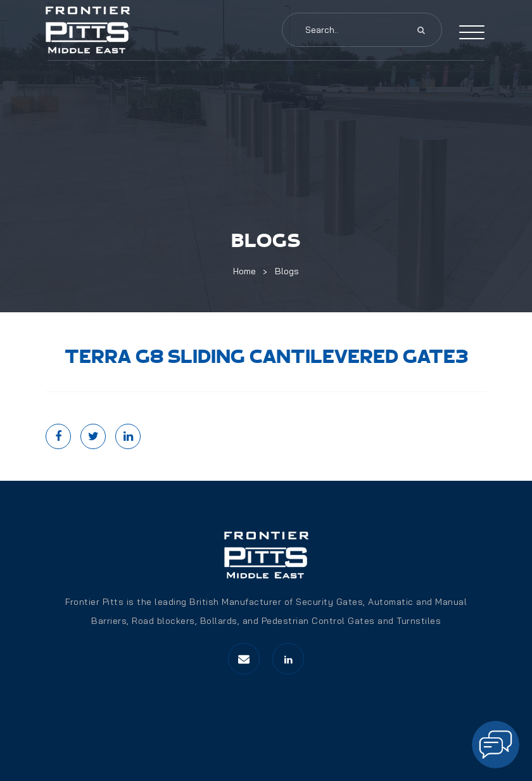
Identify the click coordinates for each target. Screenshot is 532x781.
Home (244, 271)
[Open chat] (496, 745)
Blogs (287, 271)
